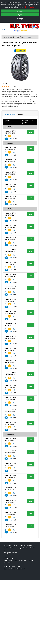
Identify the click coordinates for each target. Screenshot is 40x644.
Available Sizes (10, 114)
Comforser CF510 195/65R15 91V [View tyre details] (10, 325)
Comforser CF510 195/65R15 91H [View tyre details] (10, 312)
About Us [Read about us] (22, 545)
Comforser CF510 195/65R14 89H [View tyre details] (10, 185)
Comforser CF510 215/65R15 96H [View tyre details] (10, 399)
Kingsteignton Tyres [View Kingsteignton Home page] (10, 545)
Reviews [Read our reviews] (29, 545)
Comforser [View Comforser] (20, 37)
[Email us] (16, 569)
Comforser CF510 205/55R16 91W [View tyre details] (10, 476)
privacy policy (29, 7)
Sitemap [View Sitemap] (18, 548)
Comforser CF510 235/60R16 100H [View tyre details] (10, 526)
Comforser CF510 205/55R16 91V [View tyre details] (10, 464)
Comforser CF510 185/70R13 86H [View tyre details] (10, 132)
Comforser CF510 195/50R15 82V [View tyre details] (10, 251)
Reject (20, 15)
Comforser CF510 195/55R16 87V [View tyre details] (10, 440)
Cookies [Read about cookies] (25, 548)
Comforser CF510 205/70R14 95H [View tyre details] (10, 198)
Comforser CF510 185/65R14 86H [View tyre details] (10, 161)
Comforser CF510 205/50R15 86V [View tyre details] (10, 349)
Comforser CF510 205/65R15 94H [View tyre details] (10, 386)
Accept (20, 11)
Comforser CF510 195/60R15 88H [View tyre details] (10, 275)
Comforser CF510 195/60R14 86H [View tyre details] (10, 173)
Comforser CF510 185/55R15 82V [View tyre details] (10, 214)
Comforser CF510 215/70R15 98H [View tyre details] (10, 411)
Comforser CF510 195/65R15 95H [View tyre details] (10, 337)
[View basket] (33, 28)
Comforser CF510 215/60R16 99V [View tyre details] (10, 501)
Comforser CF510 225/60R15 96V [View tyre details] (10, 423)
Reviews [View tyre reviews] (21, 114)
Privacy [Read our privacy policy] (6, 548)
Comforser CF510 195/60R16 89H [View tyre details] (10, 452)
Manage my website (10, 553)
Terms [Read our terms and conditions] (12, 548)
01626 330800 (16, 566)
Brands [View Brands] (12, 37)
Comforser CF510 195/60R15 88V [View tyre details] (10, 300)
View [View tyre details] (31, 132)
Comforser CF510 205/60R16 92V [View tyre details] (10, 489)
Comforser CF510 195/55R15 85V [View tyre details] (10, 263)
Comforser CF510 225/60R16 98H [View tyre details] (10, 513)
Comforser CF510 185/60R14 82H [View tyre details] (10, 148)
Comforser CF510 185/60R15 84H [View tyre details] (10, 226)
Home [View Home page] (5, 37)
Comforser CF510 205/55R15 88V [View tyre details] (10, 362)
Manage (20, 19)
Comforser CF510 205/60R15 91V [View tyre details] (10, 374)
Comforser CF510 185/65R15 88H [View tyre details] (10, 239)
